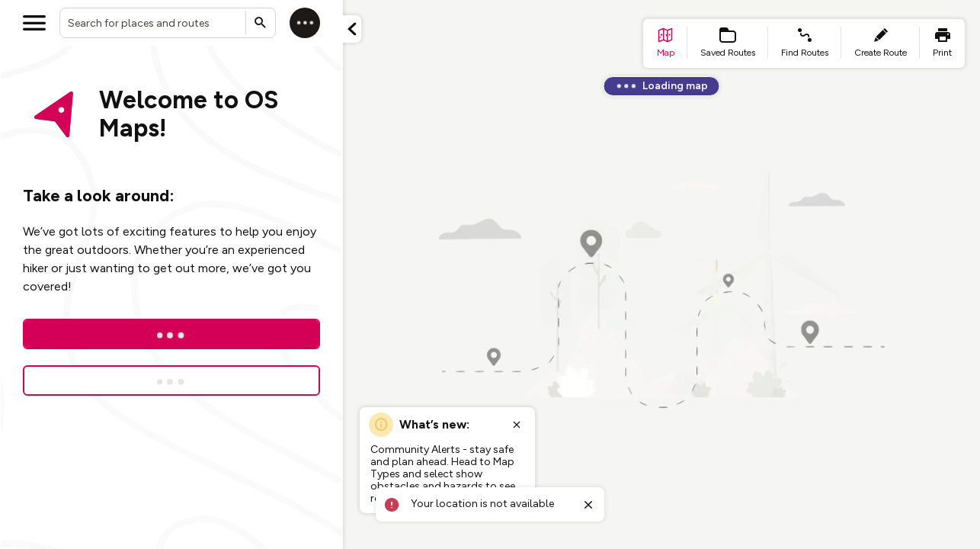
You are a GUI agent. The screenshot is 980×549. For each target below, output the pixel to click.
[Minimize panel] (352, 29)
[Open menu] (34, 23)
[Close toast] (588, 505)
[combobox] (168, 23)
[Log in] (305, 23)
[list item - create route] (881, 43)
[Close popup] (517, 425)
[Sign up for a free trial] (171, 380)
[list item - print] (942, 43)
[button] (352, 29)
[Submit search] (261, 23)
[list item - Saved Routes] (728, 43)
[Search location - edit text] (168, 23)
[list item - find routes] (805, 43)
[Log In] (171, 334)
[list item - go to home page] (665, 43)
